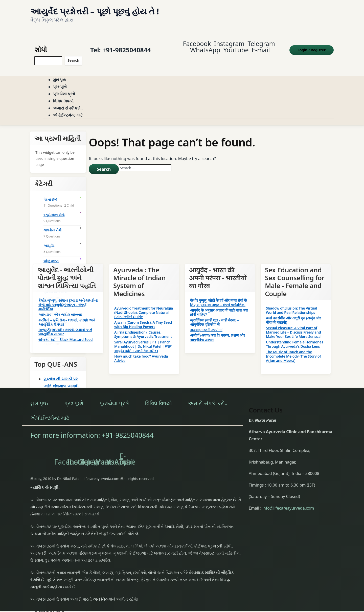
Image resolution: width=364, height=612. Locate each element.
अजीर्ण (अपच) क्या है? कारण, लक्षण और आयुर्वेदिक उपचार (218, 332)
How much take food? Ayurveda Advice (141, 352)
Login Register (312, 47)
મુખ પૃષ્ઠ (60, 74)
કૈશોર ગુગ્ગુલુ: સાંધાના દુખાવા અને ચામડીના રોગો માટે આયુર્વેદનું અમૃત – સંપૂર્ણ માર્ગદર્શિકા (68, 299)
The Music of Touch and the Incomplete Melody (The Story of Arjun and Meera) (293, 350)
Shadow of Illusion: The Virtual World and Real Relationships (291, 304)
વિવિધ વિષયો (63, 95)
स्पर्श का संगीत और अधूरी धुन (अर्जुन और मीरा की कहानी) (293, 314)
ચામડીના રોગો (52, 224)
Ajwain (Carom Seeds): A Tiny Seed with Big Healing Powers (143, 318)
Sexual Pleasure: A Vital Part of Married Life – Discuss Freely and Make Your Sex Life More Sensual (294, 326)
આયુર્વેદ (49, 239)
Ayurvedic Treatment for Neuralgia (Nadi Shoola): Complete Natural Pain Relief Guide (144, 306)
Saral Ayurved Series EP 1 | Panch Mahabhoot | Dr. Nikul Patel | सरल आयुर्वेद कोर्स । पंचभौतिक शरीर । (143, 340)
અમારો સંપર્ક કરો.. (68, 102)
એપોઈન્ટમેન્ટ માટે (68, 109)
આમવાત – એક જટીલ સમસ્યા (60, 308)
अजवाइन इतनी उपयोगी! (206, 324)
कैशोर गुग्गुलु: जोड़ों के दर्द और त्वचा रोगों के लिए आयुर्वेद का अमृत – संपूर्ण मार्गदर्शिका (219, 296)
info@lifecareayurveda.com (288, 502)
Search (73, 57)
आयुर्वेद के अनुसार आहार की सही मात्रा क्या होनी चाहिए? (219, 306)
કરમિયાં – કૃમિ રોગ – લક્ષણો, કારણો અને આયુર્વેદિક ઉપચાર (67, 316)
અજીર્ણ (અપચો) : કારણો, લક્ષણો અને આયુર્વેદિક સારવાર (65, 326)
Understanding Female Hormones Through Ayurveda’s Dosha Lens (295, 338)
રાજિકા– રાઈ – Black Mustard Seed (65, 334)
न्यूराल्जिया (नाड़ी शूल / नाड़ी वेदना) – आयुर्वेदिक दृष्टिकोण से (214, 316)
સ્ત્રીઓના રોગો (54, 209)
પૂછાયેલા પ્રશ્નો (64, 88)
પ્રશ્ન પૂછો (60, 81)
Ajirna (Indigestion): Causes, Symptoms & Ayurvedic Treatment (143, 328)
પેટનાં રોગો (50, 193)
